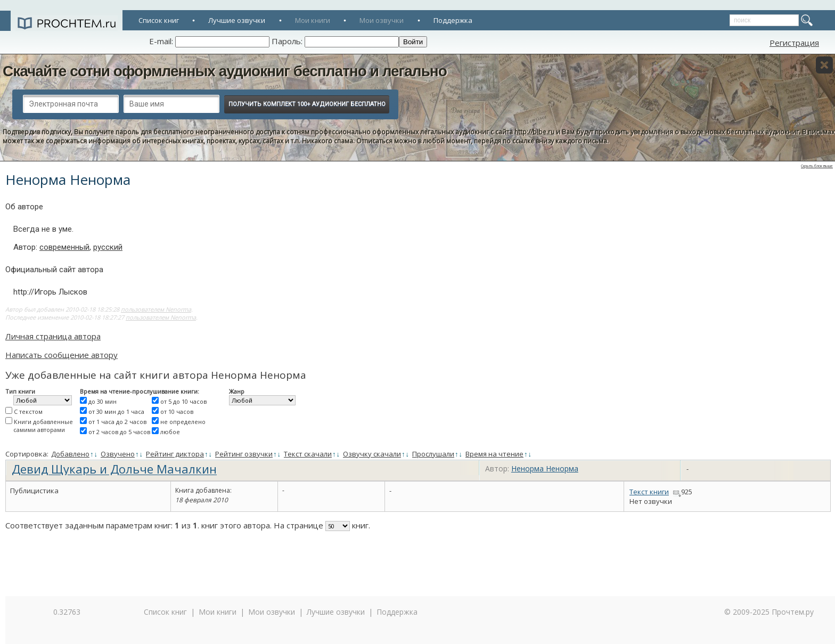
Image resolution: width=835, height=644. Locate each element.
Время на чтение (494, 454)
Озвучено (118, 454)
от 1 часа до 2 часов (117, 422)
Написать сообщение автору (62, 355)
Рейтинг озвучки (244, 454)
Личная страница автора (53, 336)
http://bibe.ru (534, 132)
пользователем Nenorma (156, 309)
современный (64, 247)
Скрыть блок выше (817, 166)
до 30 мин (103, 401)
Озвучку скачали (372, 454)
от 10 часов (177, 411)
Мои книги (313, 20)
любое (170, 432)
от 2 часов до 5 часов (119, 432)
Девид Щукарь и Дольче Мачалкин (114, 469)
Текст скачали (308, 454)
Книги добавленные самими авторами (43, 426)
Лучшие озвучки (237, 20)
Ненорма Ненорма (545, 468)
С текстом (28, 411)
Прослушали (433, 454)
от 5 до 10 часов (183, 401)
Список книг (159, 20)
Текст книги (649, 492)
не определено (183, 422)
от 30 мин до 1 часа (116, 411)
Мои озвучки (382, 20)
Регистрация (794, 43)
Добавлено (70, 454)
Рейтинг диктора (175, 454)
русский (108, 247)
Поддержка (453, 20)
